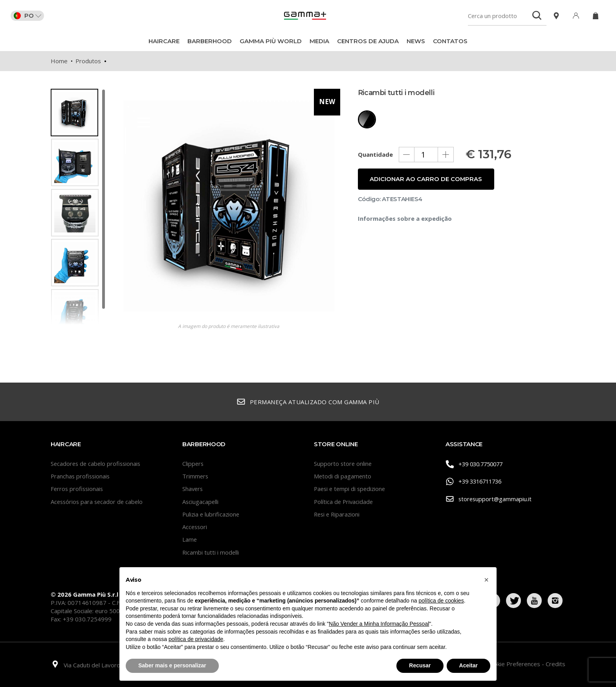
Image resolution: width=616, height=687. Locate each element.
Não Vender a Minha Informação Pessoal (379, 624)
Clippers (193, 463)
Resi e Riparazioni (338, 514)
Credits (555, 664)
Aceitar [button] (468, 665)
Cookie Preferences (514, 664)
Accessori (195, 527)
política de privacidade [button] (196, 639)
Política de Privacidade (344, 502)
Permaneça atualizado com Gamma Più (308, 402)
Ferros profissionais (78, 489)
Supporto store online (343, 463)
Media (319, 41)
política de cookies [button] (441, 601)
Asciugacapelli (201, 502)
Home (59, 61)
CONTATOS (450, 41)
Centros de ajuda (368, 41)
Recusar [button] (420, 665)
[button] (486, 580)
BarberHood (210, 41)
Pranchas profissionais (81, 476)
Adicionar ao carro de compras (426, 184)
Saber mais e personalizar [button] (172, 665)
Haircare (164, 41)
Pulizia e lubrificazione (212, 514)
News (416, 41)
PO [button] (29, 16)
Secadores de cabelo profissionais (97, 463)
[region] (78, 207)
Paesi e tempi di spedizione (351, 489)
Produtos (88, 61)
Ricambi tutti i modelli (211, 552)
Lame (190, 539)
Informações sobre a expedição (405, 224)
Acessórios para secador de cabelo (98, 502)
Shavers (193, 489)
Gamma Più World (271, 41)
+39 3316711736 (476, 482)
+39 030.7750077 (477, 464)
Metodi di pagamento (343, 476)
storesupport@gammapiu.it (489, 499)
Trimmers (196, 476)
